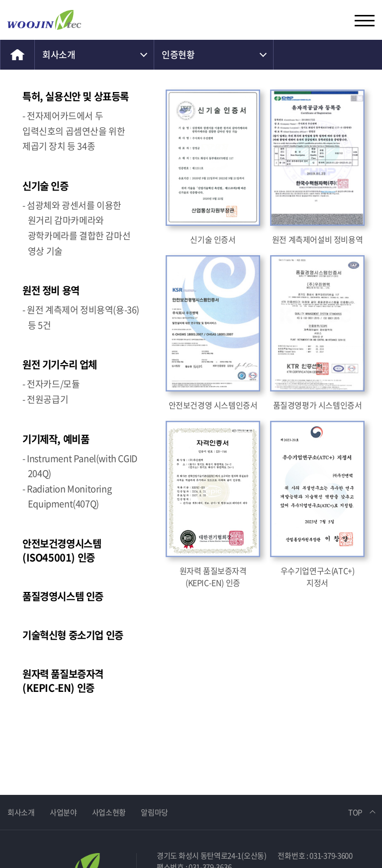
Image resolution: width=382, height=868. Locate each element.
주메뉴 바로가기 (0, 0)
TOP (355, 811)
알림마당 (154, 811)
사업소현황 (109, 811)
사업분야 (63, 811)
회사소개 (59, 54)
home (17, 55)
